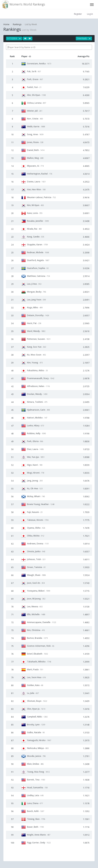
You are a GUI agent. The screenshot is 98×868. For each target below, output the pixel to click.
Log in (90, 14)
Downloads (82, 38)
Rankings (17, 24)
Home (6, 24)
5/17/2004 (12, 38)
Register (78, 14)
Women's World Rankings (23, 5)
